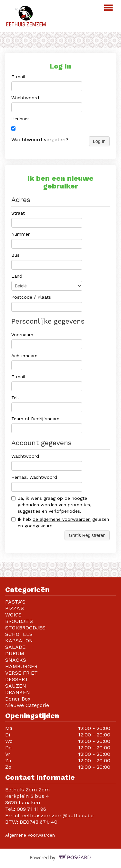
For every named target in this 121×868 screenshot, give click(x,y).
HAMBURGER (21, 666)
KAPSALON (19, 641)
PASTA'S (15, 602)
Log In (99, 141)
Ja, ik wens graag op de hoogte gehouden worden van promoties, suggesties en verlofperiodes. (51, 505)
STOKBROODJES (25, 628)
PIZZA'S (15, 608)
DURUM (15, 654)
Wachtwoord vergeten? (40, 139)
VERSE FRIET (21, 673)
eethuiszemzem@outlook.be (58, 815)
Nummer (20, 234)
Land (17, 276)
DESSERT (17, 679)
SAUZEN (16, 686)
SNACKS (16, 660)
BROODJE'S (19, 621)
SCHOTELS (19, 634)
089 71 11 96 (31, 809)
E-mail (18, 77)
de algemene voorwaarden (62, 519)
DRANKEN (18, 692)
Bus (15, 255)
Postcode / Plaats (31, 297)
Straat (18, 213)
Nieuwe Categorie (27, 705)
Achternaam (24, 356)
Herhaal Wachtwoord (34, 477)
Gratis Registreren (87, 535)
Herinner (20, 119)
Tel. (15, 398)
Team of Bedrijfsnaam (35, 419)
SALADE (15, 647)
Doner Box (19, 699)
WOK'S (13, 615)
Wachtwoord (25, 98)
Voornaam (22, 335)
